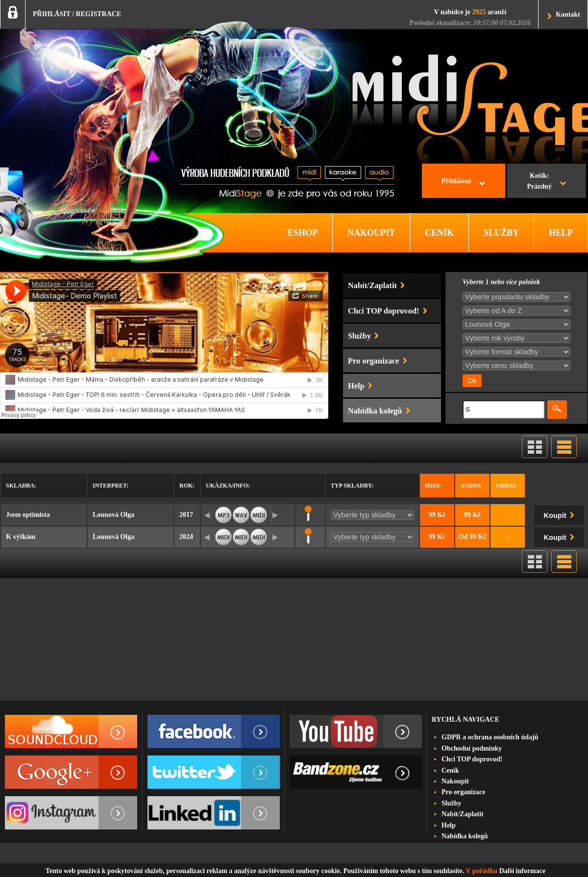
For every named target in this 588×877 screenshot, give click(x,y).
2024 (186, 537)
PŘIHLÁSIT (52, 14)
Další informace (522, 871)
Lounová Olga (113, 515)
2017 (186, 515)
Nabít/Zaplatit (463, 814)
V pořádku (482, 871)
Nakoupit (455, 781)
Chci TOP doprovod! (472, 759)
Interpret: (110, 486)
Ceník (450, 770)
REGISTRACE (99, 14)
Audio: (471, 486)
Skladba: (21, 486)
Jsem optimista (28, 515)
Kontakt (568, 14)
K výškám (21, 537)
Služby (451, 803)
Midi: (433, 486)
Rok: (187, 486)
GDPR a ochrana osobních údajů (490, 737)
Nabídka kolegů (465, 836)
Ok (472, 381)
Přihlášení (456, 181)
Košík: (539, 182)
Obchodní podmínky (472, 748)
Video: (506, 486)
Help (449, 825)
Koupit (561, 514)
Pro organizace (464, 792)
